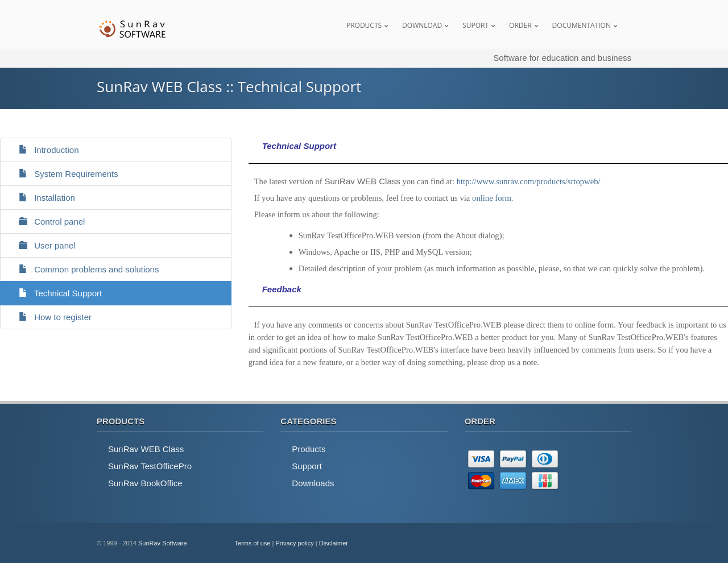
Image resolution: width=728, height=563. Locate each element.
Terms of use (253, 543)
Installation (42, 198)
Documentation (582, 25)
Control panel (47, 222)
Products (364, 25)
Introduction (44, 150)
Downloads (313, 483)
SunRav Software (163, 543)
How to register (50, 317)
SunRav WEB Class (146, 449)
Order (520, 25)
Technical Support (55, 293)
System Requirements (64, 174)
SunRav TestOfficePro (150, 466)
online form (492, 198)
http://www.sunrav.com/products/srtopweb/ (529, 181)
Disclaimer (334, 543)
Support (307, 466)
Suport (475, 25)
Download (422, 25)
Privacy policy (294, 543)
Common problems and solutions (84, 269)
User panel (42, 245)
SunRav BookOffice (145, 483)
